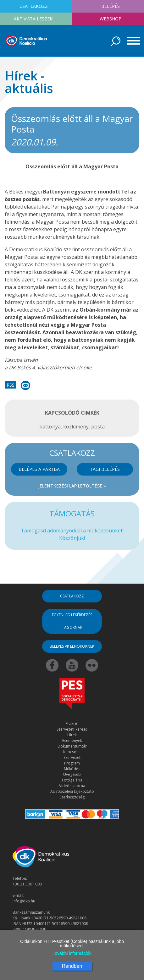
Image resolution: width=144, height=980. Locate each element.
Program (72, 763)
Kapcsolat (72, 752)
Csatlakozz (72, 596)
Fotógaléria (72, 780)
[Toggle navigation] (131, 41)
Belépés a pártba (39, 469)
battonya (50, 427)
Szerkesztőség (72, 797)
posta (98, 427)
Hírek (72, 735)
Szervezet (72, 757)
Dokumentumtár (72, 746)
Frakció (72, 724)
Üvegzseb (72, 774)
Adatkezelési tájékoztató (72, 791)
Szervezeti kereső (72, 729)
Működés (72, 769)
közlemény (76, 427)
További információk (72, 953)
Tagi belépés (105, 469)
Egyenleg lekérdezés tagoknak (72, 621)
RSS (11, 385)
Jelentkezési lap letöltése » (72, 486)
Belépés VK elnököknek (72, 646)
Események (72, 740)
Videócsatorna (72, 786)
